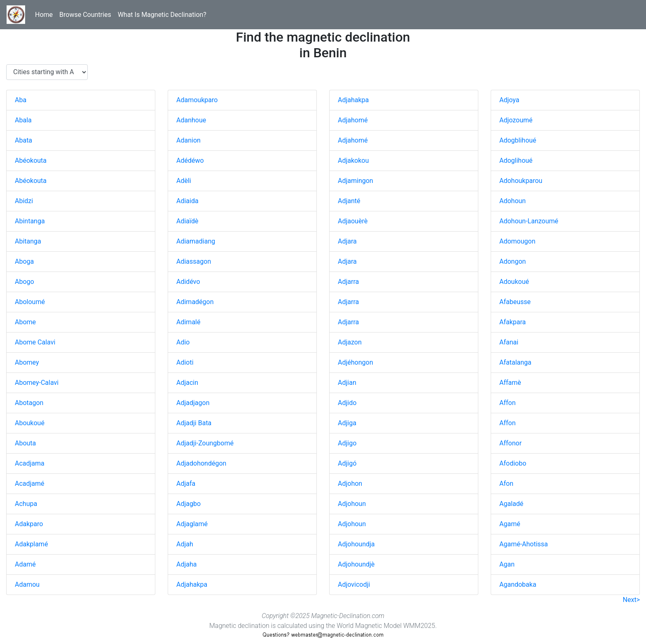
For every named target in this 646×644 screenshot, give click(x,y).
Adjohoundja (356, 544)
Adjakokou (353, 160)
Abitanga (28, 241)
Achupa (26, 504)
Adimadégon (195, 302)
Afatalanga (515, 362)
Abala (23, 120)
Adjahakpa (192, 584)
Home (44, 15)
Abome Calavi (35, 342)
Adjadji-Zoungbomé (205, 443)
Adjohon (350, 484)
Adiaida (187, 201)
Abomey (27, 362)
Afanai (509, 342)
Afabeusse (515, 302)
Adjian (347, 383)
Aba (21, 100)
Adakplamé (31, 544)
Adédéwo (190, 160)
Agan (507, 564)
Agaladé (511, 504)
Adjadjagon (193, 403)
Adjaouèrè (353, 221)
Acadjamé (30, 484)
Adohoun (513, 201)
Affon (508, 403)
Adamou (27, 584)
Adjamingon (356, 181)
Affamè (510, 383)
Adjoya (509, 100)
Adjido (347, 403)
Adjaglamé (192, 524)
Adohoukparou (521, 181)
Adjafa (186, 484)
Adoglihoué (516, 160)
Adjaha (187, 564)
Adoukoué (514, 282)
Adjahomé (353, 120)
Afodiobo (513, 463)
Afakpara (513, 322)
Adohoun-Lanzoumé (529, 221)
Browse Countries (85, 15)
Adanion (188, 140)
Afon (506, 484)
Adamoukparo (197, 100)
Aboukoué (30, 423)
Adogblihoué (518, 140)
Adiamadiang (196, 241)
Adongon (513, 261)
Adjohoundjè (356, 564)
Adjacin (187, 383)
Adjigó (347, 463)
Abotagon (29, 403)
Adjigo (347, 443)
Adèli (184, 181)
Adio (183, 342)
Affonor (510, 443)
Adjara (347, 241)
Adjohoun (352, 504)
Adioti (185, 362)
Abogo (25, 282)
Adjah (185, 544)
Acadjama (30, 463)
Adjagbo (188, 504)
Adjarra (348, 282)
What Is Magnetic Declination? (162, 15)
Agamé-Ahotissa (524, 544)
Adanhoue (191, 120)
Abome (25, 322)
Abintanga (30, 221)
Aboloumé (30, 302)
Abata (23, 140)
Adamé (25, 564)
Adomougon (517, 241)
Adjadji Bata (194, 423)
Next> (631, 600)
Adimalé (188, 322)
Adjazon (350, 342)
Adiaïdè (187, 221)
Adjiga (347, 423)
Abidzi (24, 201)
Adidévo (188, 282)
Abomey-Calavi (37, 383)
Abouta (25, 443)
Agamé (510, 524)
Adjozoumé (516, 120)
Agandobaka (518, 584)
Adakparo (29, 524)
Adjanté (349, 201)
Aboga (24, 261)
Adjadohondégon (201, 463)
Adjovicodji (354, 584)
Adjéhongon (356, 362)
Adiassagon (194, 261)
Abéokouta (31, 160)
